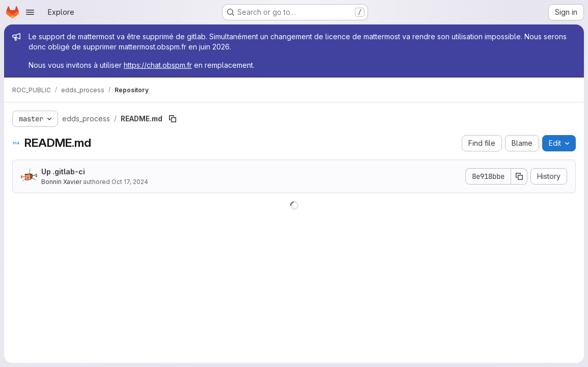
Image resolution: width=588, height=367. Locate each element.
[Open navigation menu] (30, 12)
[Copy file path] (173, 119)
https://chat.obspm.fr (158, 65)
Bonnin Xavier (61, 182)
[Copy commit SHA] (519, 176)
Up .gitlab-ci (63, 172)
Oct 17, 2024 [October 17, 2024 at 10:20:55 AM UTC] (130, 182)
